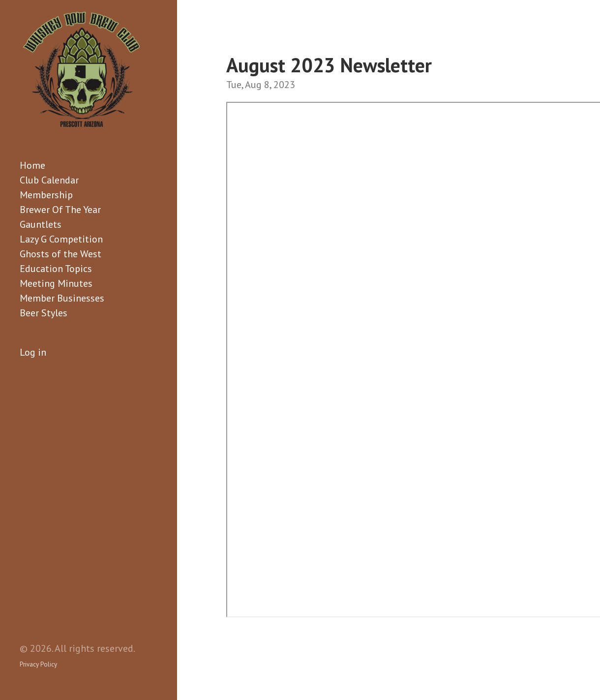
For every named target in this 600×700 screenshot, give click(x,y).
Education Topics (56, 269)
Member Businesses (62, 298)
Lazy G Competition (61, 239)
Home (32, 165)
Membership (46, 195)
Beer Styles (44, 313)
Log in (33, 352)
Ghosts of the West (60, 254)
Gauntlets (41, 224)
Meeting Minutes (56, 283)
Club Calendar (49, 180)
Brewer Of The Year (60, 210)
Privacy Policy (38, 664)
